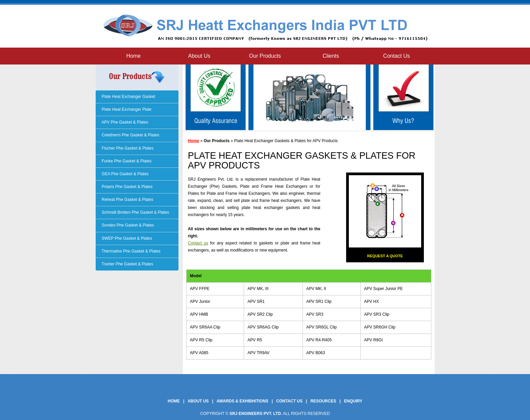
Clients (331, 56)
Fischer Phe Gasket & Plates (127, 148)
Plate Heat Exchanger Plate (126, 109)
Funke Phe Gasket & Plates (126, 161)
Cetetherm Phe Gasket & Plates (130, 135)
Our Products (265, 56)
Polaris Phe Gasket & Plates (127, 187)
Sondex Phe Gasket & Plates (127, 225)
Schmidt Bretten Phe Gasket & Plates (135, 212)
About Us (199, 56)
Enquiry (353, 401)
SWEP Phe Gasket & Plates (127, 238)
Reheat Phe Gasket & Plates (127, 200)
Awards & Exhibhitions (243, 401)
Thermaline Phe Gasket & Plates (131, 251)
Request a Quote (385, 256)
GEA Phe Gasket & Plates (125, 174)
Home (133, 56)
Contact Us (397, 56)
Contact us (198, 243)
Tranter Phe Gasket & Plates (127, 264)
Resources (323, 401)
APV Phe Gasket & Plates (125, 122)
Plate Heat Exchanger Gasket (128, 97)
